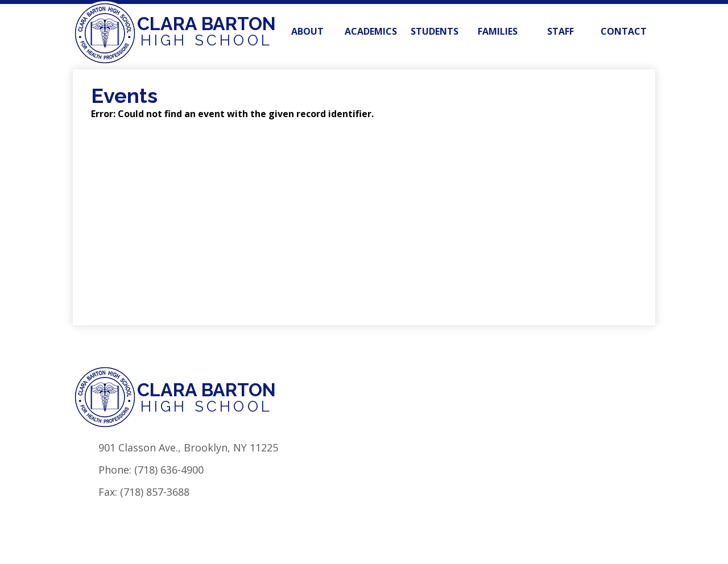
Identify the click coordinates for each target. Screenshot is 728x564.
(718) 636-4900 (169, 470)
